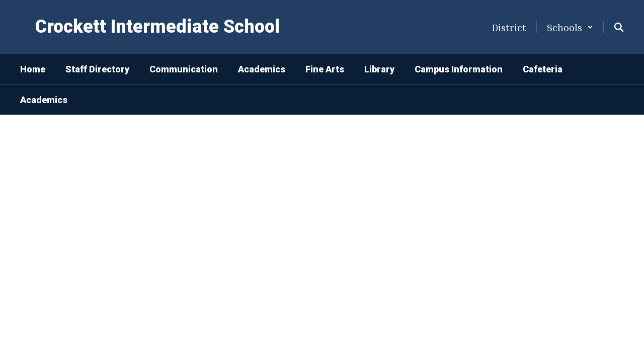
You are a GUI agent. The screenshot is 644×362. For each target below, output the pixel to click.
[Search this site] (619, 27)
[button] (570, 27)
